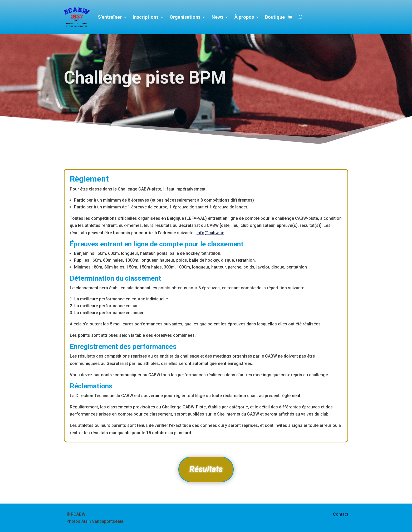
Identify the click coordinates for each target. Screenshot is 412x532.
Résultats (206, 469)
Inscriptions (146, 17)
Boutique (275, 17)
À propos (244, 17)
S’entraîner (110, 17)
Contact (341, 514)
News (217, 17)
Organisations (185, 17)
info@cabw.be (210, 233)
